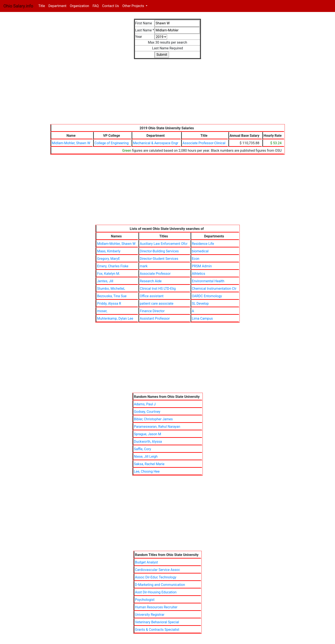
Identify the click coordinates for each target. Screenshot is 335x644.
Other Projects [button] (134, 6)
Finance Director (152, 311)
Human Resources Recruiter (156, 607)
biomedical (200, 251)
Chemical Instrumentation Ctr (214, 289)
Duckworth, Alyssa (148, 442)
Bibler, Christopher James (153, 419)
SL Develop (200, 304)
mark (144, 266)
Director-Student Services (159, 259)
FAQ (96, 6)
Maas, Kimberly (109, 251)
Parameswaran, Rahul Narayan (157, 427)
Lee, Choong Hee (147, 471)
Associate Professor (155, 274)
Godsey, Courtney (147, 412)
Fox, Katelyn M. (109, 274)
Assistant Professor (155, 318)
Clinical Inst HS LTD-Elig (158, 289)
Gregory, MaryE (108, 259)
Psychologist (145, 600)
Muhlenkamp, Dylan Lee (115, 318)
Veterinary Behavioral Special (157, 622)
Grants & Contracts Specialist (157, 630)
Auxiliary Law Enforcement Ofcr (164, 244)
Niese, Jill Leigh (146, 457)
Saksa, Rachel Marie (149, 464)
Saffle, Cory (143, 449)
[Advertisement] (168, 94)
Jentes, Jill (105, 281)
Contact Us (111, 6)
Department (57, 6)
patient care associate (156, 304)
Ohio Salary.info (18, 6)
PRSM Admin (202, 266)
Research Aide (151, 281)
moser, (102, 311)
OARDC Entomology (207, 296)
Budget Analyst (146, 562)
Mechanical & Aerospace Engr (156, 143)
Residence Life (203, 244)
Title (42, 6)
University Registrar (150, 615)
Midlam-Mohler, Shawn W (71, 143)
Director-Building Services (159, 251)
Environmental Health (208, 281)
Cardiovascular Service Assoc (158, 570)
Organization (79, 6)
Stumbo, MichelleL (111, 289)
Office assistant (152, 296)
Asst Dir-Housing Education (156, 592)
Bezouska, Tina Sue (112, 296)
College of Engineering (112, 143)
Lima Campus (202, 318)
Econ (196, 259)
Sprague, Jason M (148, 434)
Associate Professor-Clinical (204, 143)
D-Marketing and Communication (160, 585)
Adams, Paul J (145, 404)
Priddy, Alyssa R (109, 304)
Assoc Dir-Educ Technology (156, 577)
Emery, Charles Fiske (113, 266)
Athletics (198, 274)
